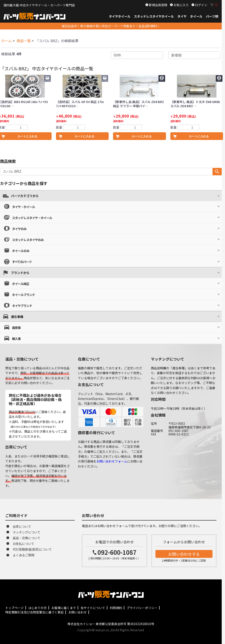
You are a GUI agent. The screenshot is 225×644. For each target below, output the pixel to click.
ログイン (201, 5)
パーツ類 (212, 16)
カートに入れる (84, 136)
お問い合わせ (77, 612)
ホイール (196, 16)
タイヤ (182, 16)
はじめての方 (38, 608)
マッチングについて (27, 532)
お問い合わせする (184, 554)
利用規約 (116, 608)
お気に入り (181, 5)
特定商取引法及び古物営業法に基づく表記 (34, 612)
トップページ (14, 608)
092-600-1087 (117, 552)
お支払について (23, 544)
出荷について (22, 526)
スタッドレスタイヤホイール (154, 16)
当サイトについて (93, 608)
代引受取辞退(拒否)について (32, 549)
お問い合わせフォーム (112, 461)
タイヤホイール (120, 16)
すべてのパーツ (22, 262)
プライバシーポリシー (142, 608)
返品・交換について (27, 538)
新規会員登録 (158, 5)
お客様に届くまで (64, 608)
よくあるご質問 (23, 555)
